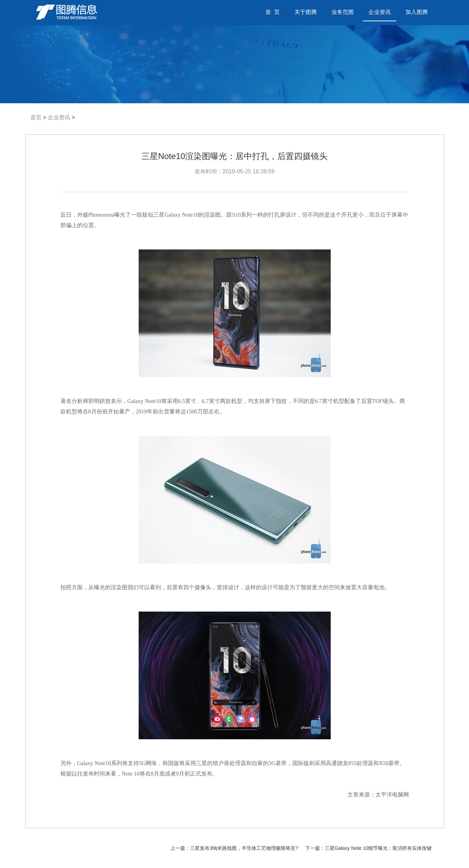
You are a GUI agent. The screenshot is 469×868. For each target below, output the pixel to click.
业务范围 (343, 12)
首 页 (275, 12)
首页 (36, 117)
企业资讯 (380, 12)
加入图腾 (417, 12)
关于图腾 (306, 12)
